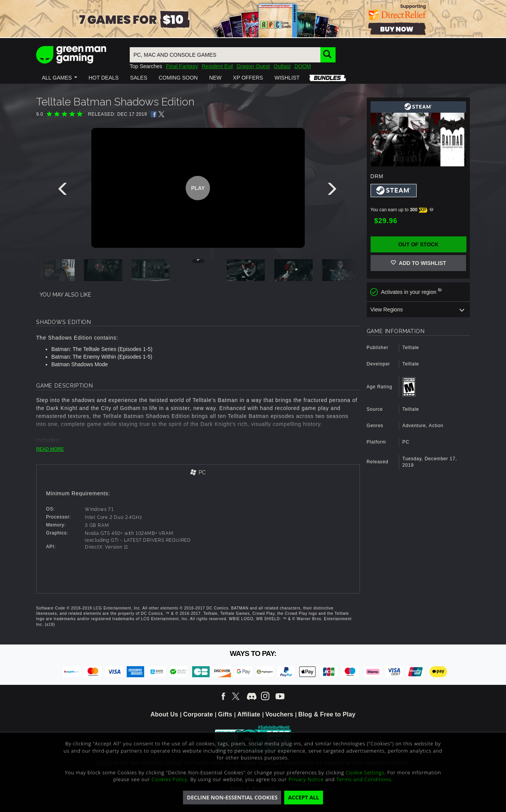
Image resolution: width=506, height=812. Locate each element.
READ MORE (50, 449)
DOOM (303, 66)
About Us (165, 714)
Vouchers (279, 714)
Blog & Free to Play (327, 714)
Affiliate (249, 714)
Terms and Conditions (364, 779)
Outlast (282, 66)
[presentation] (64, 191)
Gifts (225, 714)
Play (198, 188)
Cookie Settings (365, 772)
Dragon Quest (253, 66)
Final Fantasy (182, 66)
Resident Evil (217, 66)
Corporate (198, 714)
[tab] (198, 473)
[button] (60, 78)
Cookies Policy (170, 779)
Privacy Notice (306, 779)
